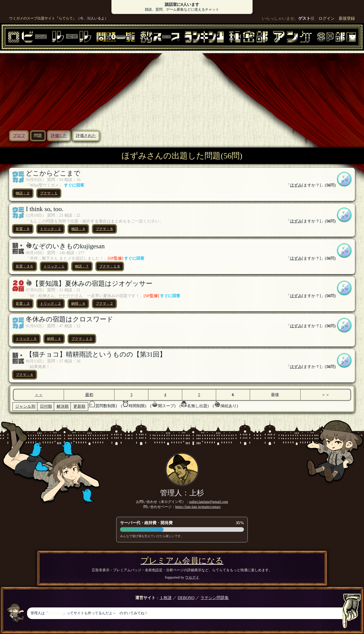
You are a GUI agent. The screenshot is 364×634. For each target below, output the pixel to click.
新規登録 (347, 18)
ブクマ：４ (25, 375)
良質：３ (23, 303)
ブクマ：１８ (110, 266)
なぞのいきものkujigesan (68, 246)
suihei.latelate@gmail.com (209, 502)
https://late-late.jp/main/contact (198, 507)
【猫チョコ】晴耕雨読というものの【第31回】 (96, 354)
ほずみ (296, 185)
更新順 (79, 406)
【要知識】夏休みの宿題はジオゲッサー (92, 284)
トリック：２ (51, 229)
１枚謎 (166, 598)
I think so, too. (45, 209)
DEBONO (186, 598)
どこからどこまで (53, 173)
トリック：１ (54, 266)
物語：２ (23, 193)
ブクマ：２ (104, 303)
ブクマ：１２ (82, 339)
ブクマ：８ (104, 229)
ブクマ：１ (49, 193)
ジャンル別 (25, 406)
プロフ (19, 136)
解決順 (63, 406)
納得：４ (78, 303)
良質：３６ (25, 266)
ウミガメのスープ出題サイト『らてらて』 (43, 18)
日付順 (46, 406)
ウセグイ (192, 577)
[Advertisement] (182, 89)
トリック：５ (26, 339)
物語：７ (82, 266)
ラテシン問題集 (215, 598)
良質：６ (23, 229)
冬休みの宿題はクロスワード (70, 319)
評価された (86, 136)
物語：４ (78, 229)
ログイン (327, 18)
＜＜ (39, 395)
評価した (59, 136)
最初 (89, 395)
